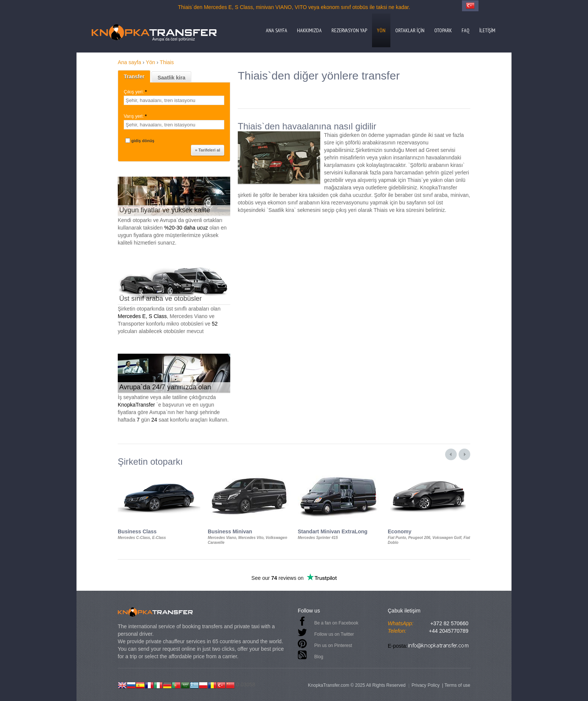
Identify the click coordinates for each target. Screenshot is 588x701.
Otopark (443, 30)
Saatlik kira (171, 78)
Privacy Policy (425, 685)
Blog (319, 657)
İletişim (487, 30)
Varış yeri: (136, 116)
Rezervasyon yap (349, 30)
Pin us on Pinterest (333, 645)
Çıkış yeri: (136, 92)
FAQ (466, 30)
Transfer (134, 77)
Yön (381, 30)
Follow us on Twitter (334, 634)
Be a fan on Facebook (336, 623)
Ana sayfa (277, 30)
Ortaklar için (410, 30)
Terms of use (457, 685)
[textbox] (174, 100)
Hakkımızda (309, 30)
